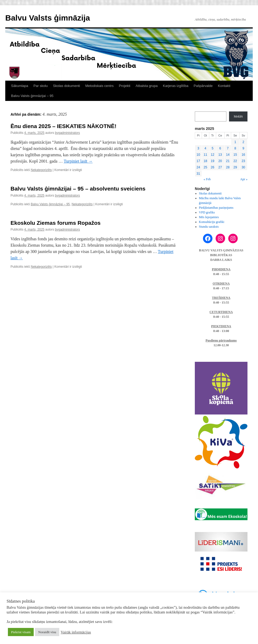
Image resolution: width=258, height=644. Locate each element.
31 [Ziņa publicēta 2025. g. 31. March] (198, 174)
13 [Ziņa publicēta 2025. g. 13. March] (220, 155)
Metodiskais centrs (100, 86)
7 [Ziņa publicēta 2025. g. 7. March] (228, 148)
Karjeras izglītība (176, 86)
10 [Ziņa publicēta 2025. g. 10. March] (198, 155)
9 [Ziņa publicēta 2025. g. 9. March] (243, 148)
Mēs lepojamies (209, 217)
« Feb (207, 179)
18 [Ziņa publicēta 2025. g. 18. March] (205, 161)
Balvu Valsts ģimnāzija (48, 18)
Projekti (125, 86)
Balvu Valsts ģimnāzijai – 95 (32, 96)
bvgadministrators (68, 133)
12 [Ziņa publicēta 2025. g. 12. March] (213, 155)
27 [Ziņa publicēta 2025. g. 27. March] (220, 167)
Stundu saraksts (209, 227)
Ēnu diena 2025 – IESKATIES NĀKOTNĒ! (63, 126)
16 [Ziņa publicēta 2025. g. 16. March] (243, 155)
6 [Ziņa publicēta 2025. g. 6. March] (220, 148)
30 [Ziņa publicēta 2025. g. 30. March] (243, 167)
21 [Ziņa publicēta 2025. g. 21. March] (228, 161)
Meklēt (238, 116)
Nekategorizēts (41, 170)
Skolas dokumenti (66, 86)
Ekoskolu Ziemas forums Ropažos (56, 223)
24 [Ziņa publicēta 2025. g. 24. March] (198, 167)
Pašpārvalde (203, 86)
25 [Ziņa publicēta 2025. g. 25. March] (205, 167)
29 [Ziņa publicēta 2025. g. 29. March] (235, 167)
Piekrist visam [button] (21, 632)
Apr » (244, 179)
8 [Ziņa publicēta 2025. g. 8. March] (235, 148)
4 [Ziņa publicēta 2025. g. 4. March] (205, 148)
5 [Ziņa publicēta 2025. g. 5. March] (213, 148)
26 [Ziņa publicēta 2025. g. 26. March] (213, 167)
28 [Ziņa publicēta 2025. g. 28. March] (228, 167)
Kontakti (224, 86)
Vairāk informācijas (76, 632)
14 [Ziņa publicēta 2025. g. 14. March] (228, 155)
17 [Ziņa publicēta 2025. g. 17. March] (198, 161)
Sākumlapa (20, 86)
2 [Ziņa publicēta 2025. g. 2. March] (243, 142)
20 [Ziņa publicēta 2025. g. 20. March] (220, 161)
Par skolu (41, 86)
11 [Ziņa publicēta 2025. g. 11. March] (205, 155)
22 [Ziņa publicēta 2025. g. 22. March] (235, 161)
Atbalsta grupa (147, 86)
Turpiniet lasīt (78, 161)
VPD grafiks (207, 212)
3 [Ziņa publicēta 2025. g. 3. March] (198, 148)
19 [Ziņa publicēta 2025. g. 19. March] (213, 161)
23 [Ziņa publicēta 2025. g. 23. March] (243, 161)
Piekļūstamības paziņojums (216, 208)
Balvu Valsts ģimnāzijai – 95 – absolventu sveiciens (78, 189)
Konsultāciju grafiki (212, 222)
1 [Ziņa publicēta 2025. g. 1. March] (235, 142)
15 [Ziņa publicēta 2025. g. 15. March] (235, 155)
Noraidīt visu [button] (47, 632)
